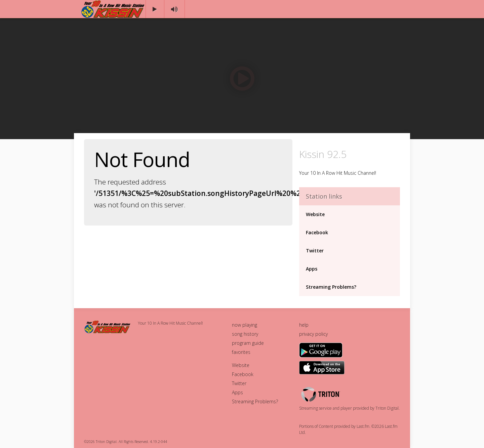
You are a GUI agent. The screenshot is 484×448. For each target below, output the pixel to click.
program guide (248, 343)
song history (245, 334)
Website (315, 214)
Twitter (315, 251)
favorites (241, 352)
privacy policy (313, 334)
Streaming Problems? (331, 287)
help (304, 325)
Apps (312, 269)
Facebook (317, 232)
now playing (245, 325)
